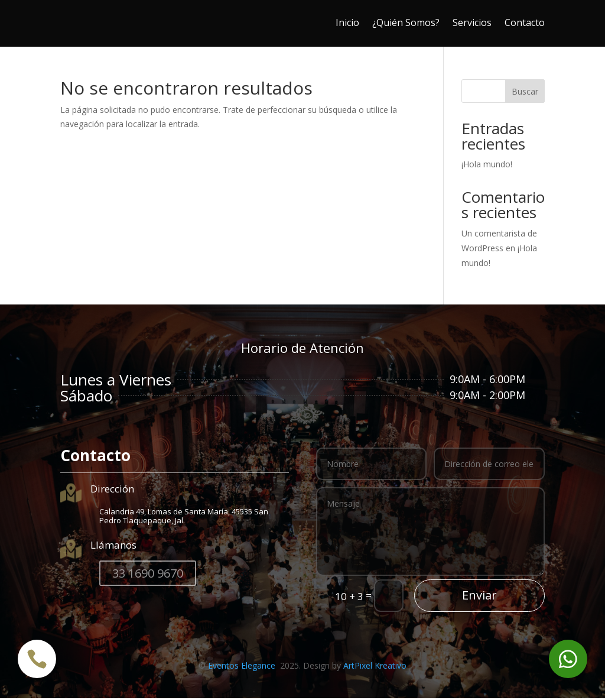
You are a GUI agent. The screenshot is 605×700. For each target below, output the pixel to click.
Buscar (525, 93)
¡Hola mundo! (487, 166)
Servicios (472, 22)
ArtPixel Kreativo (375, 667)
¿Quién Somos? (406, 22)
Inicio (347, 22)
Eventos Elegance (243, 667)
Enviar (479, 597)
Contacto (525, 22)
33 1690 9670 (148, 575)
